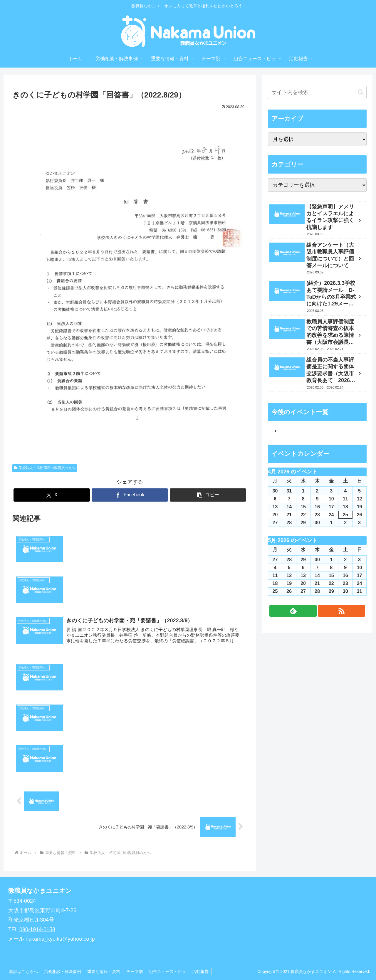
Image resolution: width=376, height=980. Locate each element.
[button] (208, 495)
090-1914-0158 (37, 929)
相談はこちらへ (23, 971)
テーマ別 (135, 971)
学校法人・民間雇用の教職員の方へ (45, 468)
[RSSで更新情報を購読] (341, 611)
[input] (317, 92)
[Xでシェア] (52, 495)
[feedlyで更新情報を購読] (293, 611)
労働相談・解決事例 (63, 971)
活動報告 (200, 971)
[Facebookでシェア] (130, 495)
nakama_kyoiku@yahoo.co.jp (60, 939)
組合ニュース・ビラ (167, 971)
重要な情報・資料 (104, 971)
